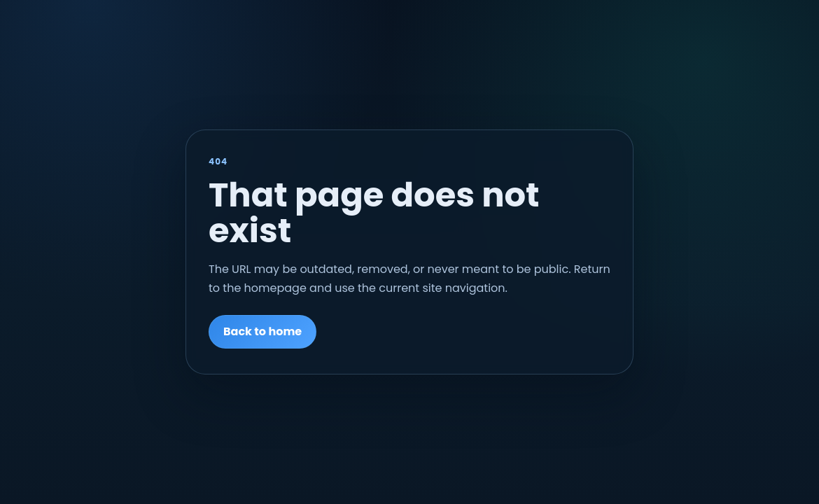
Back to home (262, 331)
